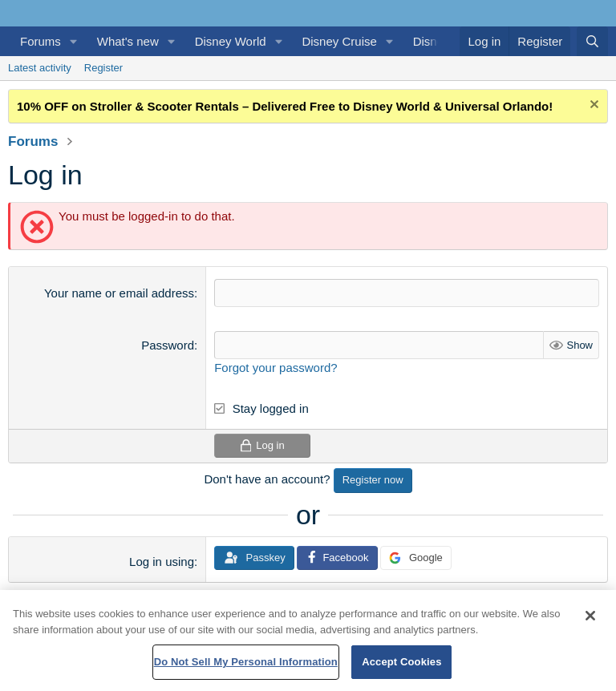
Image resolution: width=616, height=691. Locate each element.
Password (168, 345)
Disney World (231, 41)
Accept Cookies (401, 662)
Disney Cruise (339, 41)
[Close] (590, 616)
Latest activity (40, 68)
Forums (41, 41)
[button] (74, 41)
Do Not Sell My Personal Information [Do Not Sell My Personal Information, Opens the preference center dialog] (246, 662)
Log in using (162, 562)
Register (103, 68)
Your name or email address (119, 293)
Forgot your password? (276, 368)
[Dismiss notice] (592, 106)
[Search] (592, 41)
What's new (128, 41)
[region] (308, 640)
